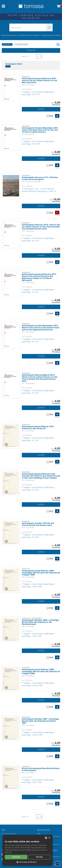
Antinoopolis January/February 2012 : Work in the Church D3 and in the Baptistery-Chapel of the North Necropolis (39, 277)
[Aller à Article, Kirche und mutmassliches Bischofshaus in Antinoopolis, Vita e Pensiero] (11, 777)
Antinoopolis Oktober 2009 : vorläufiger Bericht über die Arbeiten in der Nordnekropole (41, 622)
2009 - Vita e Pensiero (28, 577)
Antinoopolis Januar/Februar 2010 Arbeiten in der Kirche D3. (38, 428)
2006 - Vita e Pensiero (28, 773)
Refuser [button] (39, 857)
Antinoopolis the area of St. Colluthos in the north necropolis (40, 178)
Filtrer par (31, 50)
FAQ (39, 834)
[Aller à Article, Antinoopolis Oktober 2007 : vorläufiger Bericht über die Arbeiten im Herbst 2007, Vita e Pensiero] (11, 728)
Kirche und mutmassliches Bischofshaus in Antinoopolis (41, 769)
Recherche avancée (9, 35)
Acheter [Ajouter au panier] (41, 109)
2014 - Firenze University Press (31, 182)
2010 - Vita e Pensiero (28, 431)
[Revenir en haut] (58, 864)
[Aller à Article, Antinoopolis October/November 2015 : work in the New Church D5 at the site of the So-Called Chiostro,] (11, 137)
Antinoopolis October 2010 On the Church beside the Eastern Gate (38, 524)
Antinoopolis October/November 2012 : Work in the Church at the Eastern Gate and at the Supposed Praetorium (41, 328)
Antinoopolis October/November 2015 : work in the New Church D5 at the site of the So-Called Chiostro (40, 130)
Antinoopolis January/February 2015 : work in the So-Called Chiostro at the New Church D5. (39, 80)
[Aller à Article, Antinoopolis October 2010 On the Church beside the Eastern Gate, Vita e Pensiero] (11, 532)
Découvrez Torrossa (9, 834)
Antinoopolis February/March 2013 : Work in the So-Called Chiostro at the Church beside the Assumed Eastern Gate (40, 378)
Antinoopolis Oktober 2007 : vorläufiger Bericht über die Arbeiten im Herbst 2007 (41, 721)
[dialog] (27, 850)
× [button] (49, 838)
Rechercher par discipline (29, 35)
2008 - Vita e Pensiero (28, 676)
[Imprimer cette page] (58, 44)
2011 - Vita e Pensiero (28, 283)
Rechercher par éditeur (51, 35)
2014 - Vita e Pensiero (28, 85)
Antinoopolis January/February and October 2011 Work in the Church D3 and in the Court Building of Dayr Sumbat (41, 476)
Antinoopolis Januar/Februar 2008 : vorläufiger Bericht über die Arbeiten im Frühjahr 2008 (41, 671)
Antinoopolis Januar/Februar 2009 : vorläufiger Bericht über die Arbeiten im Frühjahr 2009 (41, 573)
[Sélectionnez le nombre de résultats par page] (39, 56)
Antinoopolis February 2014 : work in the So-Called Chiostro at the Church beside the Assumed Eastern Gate (41, 227)
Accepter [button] (16, 857)
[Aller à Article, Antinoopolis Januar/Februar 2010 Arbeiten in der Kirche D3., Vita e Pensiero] (11, 435)
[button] (49, 27)
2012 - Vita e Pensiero (28, 231)
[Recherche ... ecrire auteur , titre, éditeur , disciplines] (31, 27)
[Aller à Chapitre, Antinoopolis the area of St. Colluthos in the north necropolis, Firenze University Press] (11, 186)
